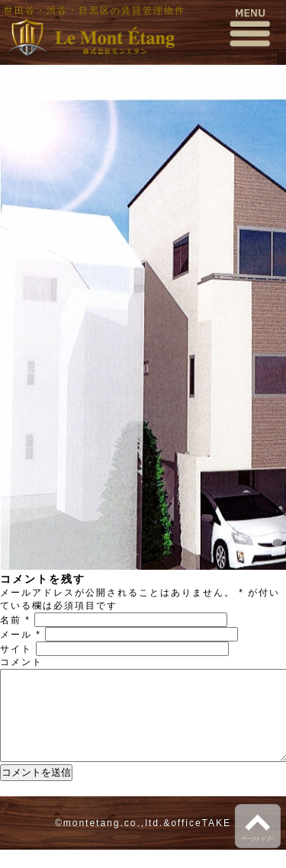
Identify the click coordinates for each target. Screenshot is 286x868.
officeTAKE (201, 841)
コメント (21, 662)
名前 (15, 620)
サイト (16, 649)
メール (21, 635)
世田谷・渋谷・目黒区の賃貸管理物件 (95, 11)
